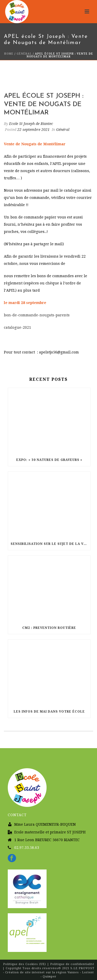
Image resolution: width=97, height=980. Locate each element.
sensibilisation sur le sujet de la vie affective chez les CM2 (50, 544)
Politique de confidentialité (72, 964)
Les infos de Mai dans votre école (49, 712)
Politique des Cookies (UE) (25, 964)
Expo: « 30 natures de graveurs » (49, 460)
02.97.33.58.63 (27, 848)
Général (24, 54)
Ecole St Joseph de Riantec (31, 124)
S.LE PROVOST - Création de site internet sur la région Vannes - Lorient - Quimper (49, 972)
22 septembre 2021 (33, 130)
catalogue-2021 (17, 327)
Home (9, 54)
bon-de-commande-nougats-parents (37, 315)
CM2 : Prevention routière (49, 628)
